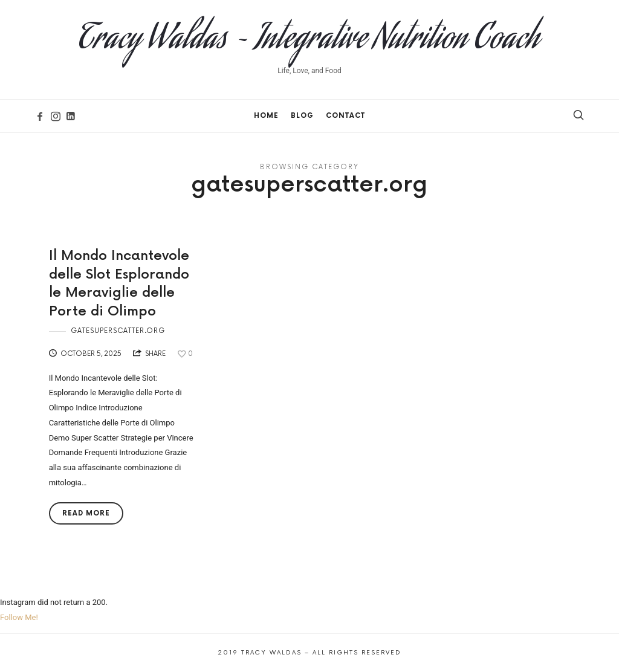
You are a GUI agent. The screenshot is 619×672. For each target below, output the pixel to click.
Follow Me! (19, 617)
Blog (302, 116)
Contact (345, 116)
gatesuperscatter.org (118, 331)
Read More (86, 513)
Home (266, 116)
